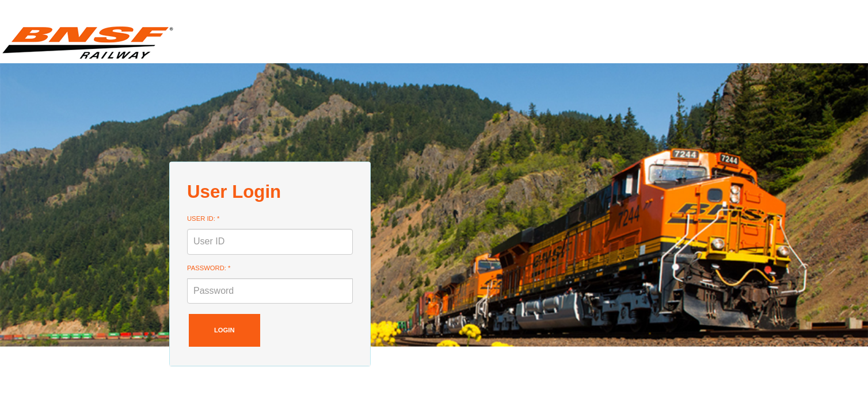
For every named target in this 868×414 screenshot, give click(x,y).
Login (224, 330)
